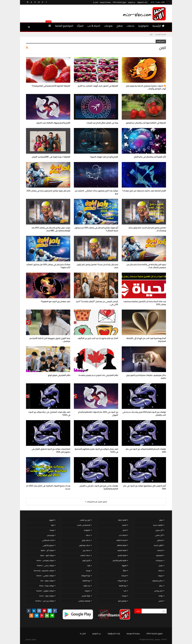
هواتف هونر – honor (47, 596)
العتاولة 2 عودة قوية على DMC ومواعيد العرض (51, 157)
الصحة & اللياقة (122, 540)
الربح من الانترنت (85, 520)
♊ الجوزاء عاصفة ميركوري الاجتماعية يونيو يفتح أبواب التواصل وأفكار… (146, 87)
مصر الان (28, 639)
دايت (125, 591)
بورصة (88, 571)
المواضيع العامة (64, 26)
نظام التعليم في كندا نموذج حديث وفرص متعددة (98, 375)
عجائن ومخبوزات (157, 581)
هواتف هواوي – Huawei (45, 591)
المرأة (80, 26)
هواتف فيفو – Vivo (47, 581)
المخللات (160, 550)
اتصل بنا (96, 2)
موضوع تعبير (122, 601)
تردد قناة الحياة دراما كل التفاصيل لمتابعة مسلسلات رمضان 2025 (145, 303)
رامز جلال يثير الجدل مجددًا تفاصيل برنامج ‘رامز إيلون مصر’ (97, 266)
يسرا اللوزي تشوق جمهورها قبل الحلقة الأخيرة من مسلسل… (50, 340)
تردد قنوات (87, 586)
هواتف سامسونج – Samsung (44, 571)
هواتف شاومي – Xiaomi (45, 576)
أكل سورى (159, 530)
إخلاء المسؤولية (142, 2)
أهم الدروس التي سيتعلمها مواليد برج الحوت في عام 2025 (145, 487)
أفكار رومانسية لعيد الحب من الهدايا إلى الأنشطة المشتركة (146, 340)
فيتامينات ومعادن (84, 601)
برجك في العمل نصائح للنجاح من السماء (102, 123)
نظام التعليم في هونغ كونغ (59, 375)
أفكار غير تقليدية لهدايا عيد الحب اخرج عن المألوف (98, 338)
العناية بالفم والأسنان (120, 560)
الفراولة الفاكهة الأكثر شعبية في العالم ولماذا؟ (51, 86)
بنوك (89, 566)
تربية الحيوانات (122, 581)
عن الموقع (132, 2)
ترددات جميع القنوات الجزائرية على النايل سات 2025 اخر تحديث (48, 487)
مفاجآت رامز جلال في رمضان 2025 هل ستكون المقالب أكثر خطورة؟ (48, 266)
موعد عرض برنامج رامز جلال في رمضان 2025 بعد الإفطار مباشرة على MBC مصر (51, 229)
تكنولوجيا (143, 26)
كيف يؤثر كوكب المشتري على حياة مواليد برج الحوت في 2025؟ (49, 413)
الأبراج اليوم (86, 560)
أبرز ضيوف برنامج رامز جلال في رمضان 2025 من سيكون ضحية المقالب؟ (96, 229)
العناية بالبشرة (122, 550)
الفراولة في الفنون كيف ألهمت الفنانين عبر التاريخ (98, 86)
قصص (161, 601)
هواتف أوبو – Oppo (47, 555)
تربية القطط (123, 586)
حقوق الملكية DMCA (120, 2)
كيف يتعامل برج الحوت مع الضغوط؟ (56, 301)
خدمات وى (86, 550)
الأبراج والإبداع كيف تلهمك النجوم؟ (104, 157)
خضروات (87, 591)
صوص (161, 566)
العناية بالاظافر (122, 545)
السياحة (124, 576)
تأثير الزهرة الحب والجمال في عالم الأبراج (150, 157)
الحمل (125, 530)
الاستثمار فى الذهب (84, 525)
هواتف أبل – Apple (47, 550)
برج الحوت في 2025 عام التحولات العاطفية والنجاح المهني (98, 413)
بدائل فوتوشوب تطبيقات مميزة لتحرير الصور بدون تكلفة (146, 377)
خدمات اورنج (86, 540)
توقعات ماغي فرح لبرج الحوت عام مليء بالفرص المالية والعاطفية (99, 487)
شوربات (160, 576)
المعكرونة (159, 555)
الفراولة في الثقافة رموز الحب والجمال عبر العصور (146, 123)
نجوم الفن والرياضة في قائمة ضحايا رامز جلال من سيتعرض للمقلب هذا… (146, 266)
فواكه (161, 596)
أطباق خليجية (158, 545)
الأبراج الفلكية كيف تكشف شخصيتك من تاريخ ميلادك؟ (144, 191)
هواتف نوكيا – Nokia (47, 586)
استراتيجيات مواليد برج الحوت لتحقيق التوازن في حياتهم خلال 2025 (51, 450)
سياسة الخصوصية (105, 2)
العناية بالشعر (122, 555)
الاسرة (124, 525)
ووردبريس (50, 535)
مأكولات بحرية (158, 525)
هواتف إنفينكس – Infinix (45, 560)
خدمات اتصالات (85, 555)
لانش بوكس (159, 591)
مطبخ (120, 26)
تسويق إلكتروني (48, 545)
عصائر (161, 586)
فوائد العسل (86, 596)
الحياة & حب (94, 26)
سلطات (160, 571)
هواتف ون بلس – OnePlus (45, 601)
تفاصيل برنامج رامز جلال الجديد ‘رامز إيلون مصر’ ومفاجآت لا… (147, 229)
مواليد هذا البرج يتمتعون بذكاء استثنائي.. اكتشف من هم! (96, 192)
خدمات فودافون (85, 545)
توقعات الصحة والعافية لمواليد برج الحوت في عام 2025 (146, 450)
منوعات (108, 26)
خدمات (130, 26)
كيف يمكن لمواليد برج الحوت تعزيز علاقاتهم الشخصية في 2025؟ (96, 450)
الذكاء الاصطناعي (48, 540)
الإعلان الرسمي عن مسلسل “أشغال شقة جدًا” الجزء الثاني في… (97, 303)
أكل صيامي (159, 535)
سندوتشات (159, 560)
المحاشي (160, 540)
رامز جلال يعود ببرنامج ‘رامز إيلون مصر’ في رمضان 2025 (48, 191)
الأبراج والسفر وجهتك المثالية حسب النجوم (53, 123)
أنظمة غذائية (122, 520)
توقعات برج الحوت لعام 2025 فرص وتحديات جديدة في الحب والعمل (144, 413)
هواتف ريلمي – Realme (45, 566)
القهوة (124, 566)
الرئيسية (158, 26)
